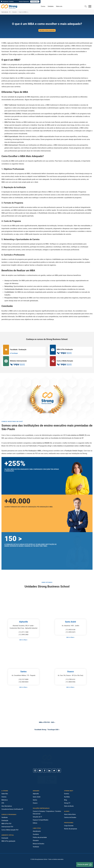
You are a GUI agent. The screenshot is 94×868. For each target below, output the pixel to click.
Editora (35, 823)
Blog (66, 800)
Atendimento (37, 831)
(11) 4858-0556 (71, 682)
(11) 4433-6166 (71, 630)
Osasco (70, 672)
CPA (3, 803)
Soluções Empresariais (77, 2)
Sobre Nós (5, 794)
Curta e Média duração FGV (10, 830)
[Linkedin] (49, 771)
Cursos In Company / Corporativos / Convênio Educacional (47, 813)
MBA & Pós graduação (8, 841)
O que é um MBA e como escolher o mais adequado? (26, 12)
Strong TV (67, 803)
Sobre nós (59, 6)
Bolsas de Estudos (39, 844)
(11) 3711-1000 (24, 632)
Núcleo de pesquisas (71, 829)
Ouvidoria (36, 834)
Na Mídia (67, 797)
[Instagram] (35, 771)
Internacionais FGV (7, 827)
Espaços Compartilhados (41, 820)
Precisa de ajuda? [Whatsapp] (85, 865)
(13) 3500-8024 (24, 682)
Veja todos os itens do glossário (47, 30)
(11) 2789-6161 (71, 679)
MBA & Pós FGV (6, 824)
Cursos (43, 6)
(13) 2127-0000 (24, 679)
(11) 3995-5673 (71, 632)
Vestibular (5, 817)
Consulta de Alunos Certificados (12, 809)
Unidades (51, 6)
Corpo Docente (69, 826)
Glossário (15, 12)
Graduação (5, 821)
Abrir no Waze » (24, 640)
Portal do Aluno (88, 2)
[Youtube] (40, 771)
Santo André (70, 622)
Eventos (67, 794)
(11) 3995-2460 (24, 635)
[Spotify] (59, 771)
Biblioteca (5, 800)
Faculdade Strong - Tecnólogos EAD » (47, 730)
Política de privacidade (40, 837)
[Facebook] (45, 771)
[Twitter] (54, 771)
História (4, 797)
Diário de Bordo (69, 806)
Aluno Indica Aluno (70, 814)
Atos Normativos (7, 806)
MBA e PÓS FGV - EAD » (47, 722)
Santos (23, 672)
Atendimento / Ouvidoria (7, 2)
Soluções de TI (37, 817)
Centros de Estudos (70, 817)
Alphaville (23, 622)
